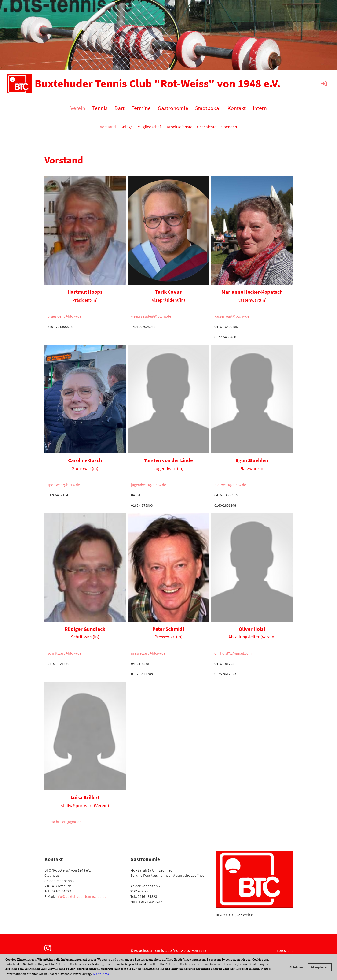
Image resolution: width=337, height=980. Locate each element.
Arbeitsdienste (180, 127)
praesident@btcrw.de (64, 316)
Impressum (284, 950)
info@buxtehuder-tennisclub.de (81, 896)
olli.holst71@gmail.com (233, 653)
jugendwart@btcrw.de (148, 485)
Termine (141, 108)
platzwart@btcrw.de (230, 485)
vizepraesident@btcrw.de (151, 316)
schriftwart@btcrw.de (64, 653)
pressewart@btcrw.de (148, 653)
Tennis (100, 108)
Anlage (127, 127)
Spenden (229, 127)
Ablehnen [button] (296, 967)
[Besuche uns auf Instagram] (48, 948)
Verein (78, 108)
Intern (260, 108)
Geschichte (207, 127)
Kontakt (237, 108)
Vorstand (108, 127)
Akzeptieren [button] (320, 967)
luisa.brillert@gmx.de (64, 822)
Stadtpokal (208, 108)
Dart (119, 108)
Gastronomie (173, 108)
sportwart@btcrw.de (64, 485)
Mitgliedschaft (150, 127)
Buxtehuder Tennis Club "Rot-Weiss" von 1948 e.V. (158, 83)
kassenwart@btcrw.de (232, 316)
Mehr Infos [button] (101, 974)
